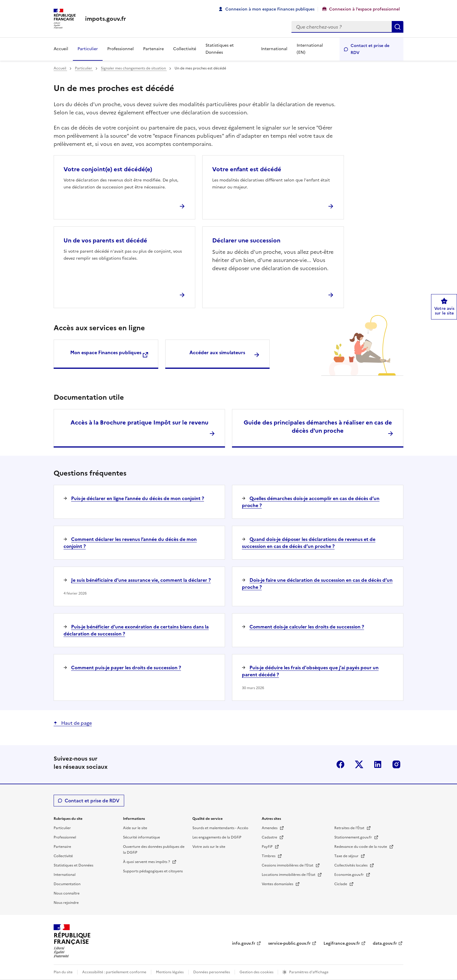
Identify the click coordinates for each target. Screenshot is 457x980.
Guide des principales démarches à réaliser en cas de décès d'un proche (318, 427)
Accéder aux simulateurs (217, 352)
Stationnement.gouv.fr (354, 837)
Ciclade (341, 884)
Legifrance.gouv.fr (342, 943)
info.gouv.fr (244, 943)
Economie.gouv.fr (349, 875)
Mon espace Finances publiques (106, 352)
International (274, 49)
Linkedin (378, 764)
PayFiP (268, 847)
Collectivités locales (351, 865)
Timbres (269, 856)
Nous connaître (67, 893)
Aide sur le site (135, 828)
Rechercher (398, 27)
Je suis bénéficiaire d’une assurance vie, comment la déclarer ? (141, 580)
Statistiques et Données (220, 49)
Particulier (88, 49)
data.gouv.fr (385, 943)
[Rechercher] (342, 27)
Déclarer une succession (246, 240)
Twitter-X (359, 764)
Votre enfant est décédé (247, 169)
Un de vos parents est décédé (105, 240)
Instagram (396, 764)
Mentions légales (170, 972)
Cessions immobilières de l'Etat (288, 865)
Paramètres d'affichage (309, 972)
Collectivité (185, 49)
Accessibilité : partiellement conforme (114, 972)
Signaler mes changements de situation (134, 68)
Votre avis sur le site (209, 847)
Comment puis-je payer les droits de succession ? (126, 668)
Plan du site (63, 972)
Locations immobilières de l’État (289, 875)
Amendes (270, 828)
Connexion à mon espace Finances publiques (270, 9)
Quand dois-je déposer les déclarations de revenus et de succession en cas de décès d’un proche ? (309, 543)
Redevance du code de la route (361, 847)
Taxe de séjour (347, 856)
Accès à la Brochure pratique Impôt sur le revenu (139, 422)
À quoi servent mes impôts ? (147, 862)
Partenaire (153, 49)
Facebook (340, 764)
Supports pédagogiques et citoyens (153, 871)
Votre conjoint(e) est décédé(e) (108, 169)
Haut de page (76, 723)
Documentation (67, 884)
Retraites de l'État (350, 828)
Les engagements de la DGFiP (217, 837)
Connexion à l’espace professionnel (364, 9)
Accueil (61, 49)
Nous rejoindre (66, 903)
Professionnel (121, 49)
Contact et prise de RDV (370, 49)
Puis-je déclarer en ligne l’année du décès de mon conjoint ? (138, 498)
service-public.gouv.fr (289, 943)
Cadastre (270, 837)
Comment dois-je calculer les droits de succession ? (307, 627)
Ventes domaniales (278, 884)
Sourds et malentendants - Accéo (220, 828)
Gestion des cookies (257, 972)
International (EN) (310, 49)
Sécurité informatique (142, 837)
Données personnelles (212, 972)
